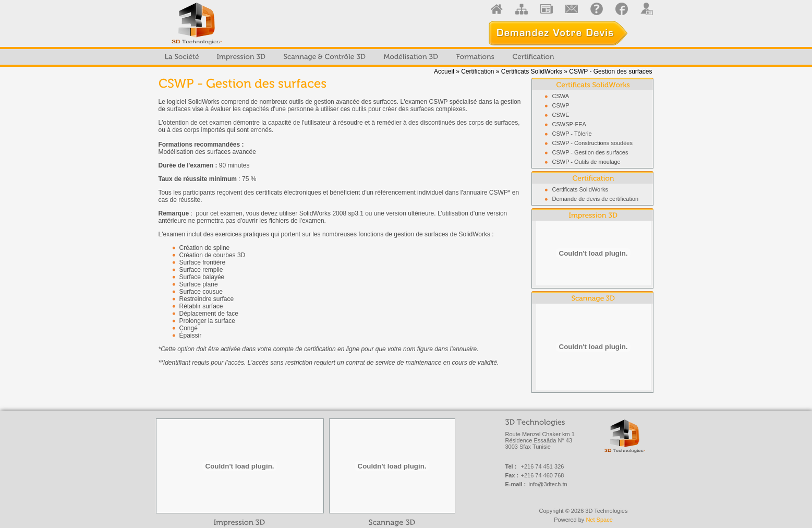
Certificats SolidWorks (532, 71)
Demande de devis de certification (596, 199)
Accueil (444, 71)
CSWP (561, 105)
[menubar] (360, 57)
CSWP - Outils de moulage (586, 162)
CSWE (561, 115)
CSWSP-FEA (569, 124)
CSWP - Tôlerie (572, 134)
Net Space (599, 520)
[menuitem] (182, 57)
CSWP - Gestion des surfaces (590, 152)
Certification (477, 71)
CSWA (561, 96)
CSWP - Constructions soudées (592, 143)
